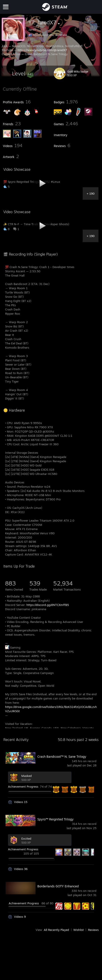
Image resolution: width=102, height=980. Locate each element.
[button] (23, 73)
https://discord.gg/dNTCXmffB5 (48, 605)
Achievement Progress (23, 786)
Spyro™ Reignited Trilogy (55, 819)
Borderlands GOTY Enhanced (58, 886)
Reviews (93, 930)
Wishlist (79, 930)
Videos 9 (20, 917)
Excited (26, 839)
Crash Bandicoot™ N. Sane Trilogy (62, 756)
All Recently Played (56, 930)
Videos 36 (21, 869)
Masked (27, 776)
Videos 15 (21, 802)
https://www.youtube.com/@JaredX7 (42, 50)
